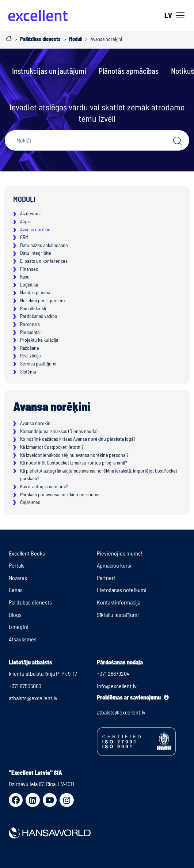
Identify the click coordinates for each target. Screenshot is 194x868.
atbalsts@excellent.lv (33, 698)
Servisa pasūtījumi (38, 363)
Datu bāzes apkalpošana (44, 245)
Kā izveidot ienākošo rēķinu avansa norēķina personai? (74, 455)
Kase (25, 276)
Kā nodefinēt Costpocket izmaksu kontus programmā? (74, 463)
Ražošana (29, 348)
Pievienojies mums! (120, 553)
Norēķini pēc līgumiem (42, 300)
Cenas (16, 590)
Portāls (17, 565)
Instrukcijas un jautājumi (49, 71)
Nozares (18, 578)
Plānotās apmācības (129, 71)
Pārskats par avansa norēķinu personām (60, 494)
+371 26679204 (113, 673)
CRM (24, 237)
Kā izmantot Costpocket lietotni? (52, 447)
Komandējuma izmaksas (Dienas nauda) (59, 431)
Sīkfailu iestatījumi (118, 615)
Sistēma (28, 372)
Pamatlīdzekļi (33, 308)
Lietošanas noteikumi (122, 590)
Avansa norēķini (36, 229)
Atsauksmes (23, 639)
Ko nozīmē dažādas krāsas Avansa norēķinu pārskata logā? (78, 439)
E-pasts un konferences (44, 261)
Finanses (29, 269)
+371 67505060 (25, 686)
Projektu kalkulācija (39, 340)
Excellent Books (27, 553)
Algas (25, 221)
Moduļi (24, 199)
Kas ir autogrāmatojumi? (44, 486)
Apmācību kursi (114, 565)
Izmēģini (19, 627)
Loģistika (29, 285)
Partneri (106, 578)
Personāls (30, 324)
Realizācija (30, 355)
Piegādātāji (31, 332)
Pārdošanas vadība (39, 316)
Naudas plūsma (35, 292)
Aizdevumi (30, 213)
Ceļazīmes (30, 502)
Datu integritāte (36, 253)
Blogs (15, 615)
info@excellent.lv (117, 686)
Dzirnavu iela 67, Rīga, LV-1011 (41, 784)
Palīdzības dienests (30, 602)
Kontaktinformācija (119, 602)
